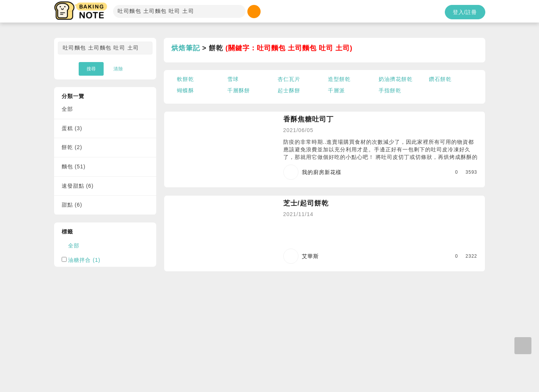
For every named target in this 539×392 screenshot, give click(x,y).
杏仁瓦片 (289, 79)
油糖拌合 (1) (84, 260)
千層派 (336, 90)
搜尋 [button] (91, 69)
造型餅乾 (339, 79)
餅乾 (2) (72, 147)
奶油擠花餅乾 (396, 79)
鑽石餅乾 (440, 79)
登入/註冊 (465, 12)
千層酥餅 (239, 90)
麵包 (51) (74, 166)
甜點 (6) (72, 205)
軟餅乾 (186, 79)
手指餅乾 (390, 90)
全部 (67, 109)
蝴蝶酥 (186, 90)
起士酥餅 (289, 90)
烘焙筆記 (186, 48)
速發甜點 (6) (78, 186)
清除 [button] (118, 69)
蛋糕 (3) (72, 128)
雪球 (233, 79)
